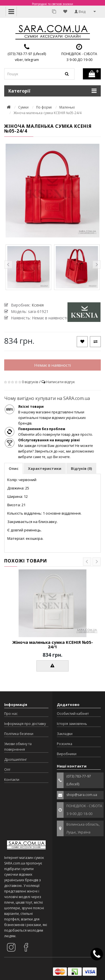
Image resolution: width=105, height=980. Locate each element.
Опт (7, 770)
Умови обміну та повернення (18, 747)
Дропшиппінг (16, 759)
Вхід (80, 12)
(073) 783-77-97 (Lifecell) (27, 54)
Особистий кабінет (73, 714)
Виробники (67, 754)
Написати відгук (61, 382)
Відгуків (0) (81, 468)
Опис (14, 468)
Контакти (12, 780)
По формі (44, 107)
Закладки (65, 734)
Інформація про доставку (25, 724)
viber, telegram (27, 60)
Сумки (23, 107)
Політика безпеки (19, 734)
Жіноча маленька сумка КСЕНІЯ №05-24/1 (53, 645)
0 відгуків (30, 382)
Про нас (11, 714)
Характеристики (45, 468)
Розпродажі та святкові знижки (53, 4)
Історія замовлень (72, 724)
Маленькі (67, 107)
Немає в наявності (53, 365)
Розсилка (65, 744)
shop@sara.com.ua (82, 795)
